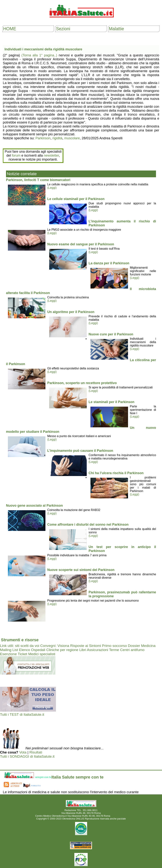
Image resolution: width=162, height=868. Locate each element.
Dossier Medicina (142, 646)
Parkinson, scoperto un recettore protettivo (82, 383)
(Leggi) (52, 188)
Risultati (36, 752)
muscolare (72, 138)
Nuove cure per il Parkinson (111, 334)
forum (16, 155)
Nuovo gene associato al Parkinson (34, 506)
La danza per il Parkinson (109, 263)
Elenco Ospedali (32, 650)
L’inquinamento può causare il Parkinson (80, 451)
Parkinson (43, 138)
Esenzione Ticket (14, 654)
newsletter (51, 155)
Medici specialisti (42, 654)
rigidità (57, 138)
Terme (114, 650)
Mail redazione (119, 816)
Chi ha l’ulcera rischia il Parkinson (116, 473)
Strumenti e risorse (20, 640)
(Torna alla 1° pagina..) (39, 55)
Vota (23, 752)
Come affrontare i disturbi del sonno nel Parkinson (88, 525)
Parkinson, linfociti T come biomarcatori (38, 180)
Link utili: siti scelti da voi (20, 646)
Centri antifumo (132, 650)
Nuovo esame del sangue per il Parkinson (81, 244)
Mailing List (9, 650)
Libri (83, 650)
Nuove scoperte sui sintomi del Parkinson (81, 570)
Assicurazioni (98, 650)
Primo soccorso (115, 646)
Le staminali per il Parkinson (112, 402)
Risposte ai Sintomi (86, 646)
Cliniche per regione (62, 650)
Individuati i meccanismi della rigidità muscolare (43, 49)
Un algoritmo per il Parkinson (71, 312)
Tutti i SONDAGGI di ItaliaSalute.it (27, 756)
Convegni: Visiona (55, 646)
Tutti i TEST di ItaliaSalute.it (22, 714)
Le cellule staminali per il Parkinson (76, 199)
